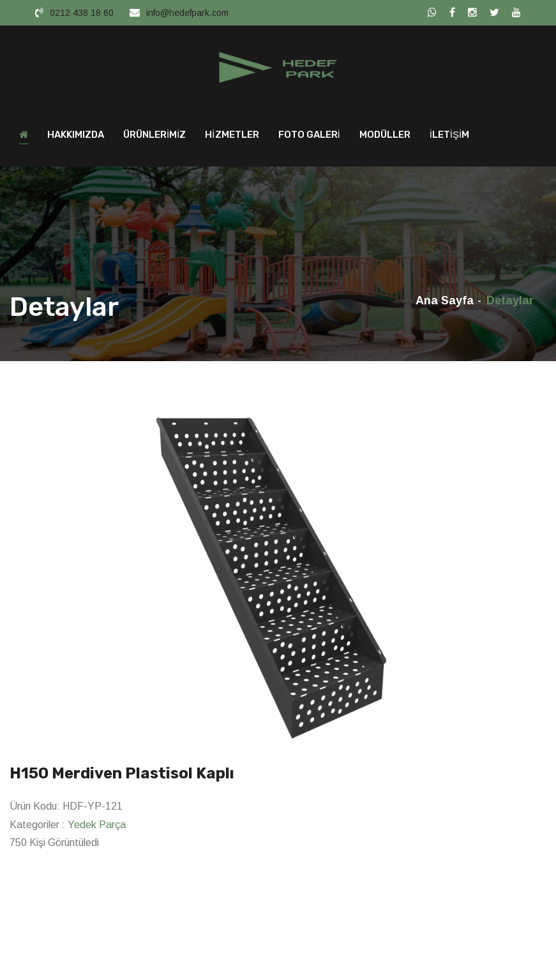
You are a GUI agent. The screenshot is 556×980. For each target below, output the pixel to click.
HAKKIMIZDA (76, 138)
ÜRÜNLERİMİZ (154, 138)
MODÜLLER (385, 138)
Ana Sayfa (445, 304)
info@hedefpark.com (187, 13)
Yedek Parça (97, 828)
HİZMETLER (232, 138)
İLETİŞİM (450, 138)
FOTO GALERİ (309, 138)
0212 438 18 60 (82, 13)
